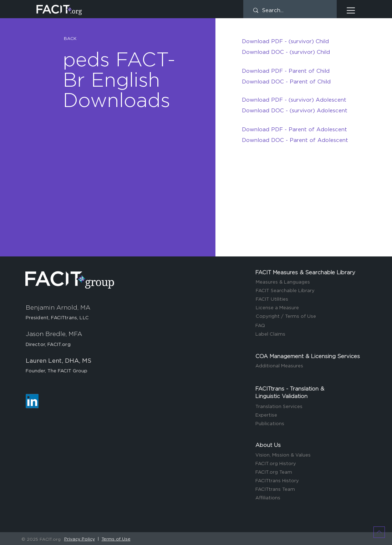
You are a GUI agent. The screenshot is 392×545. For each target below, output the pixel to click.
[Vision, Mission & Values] (309, 456)
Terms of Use (116, 539)
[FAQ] (309, 326)
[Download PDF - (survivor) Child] (295, 41)
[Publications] (309, 424)
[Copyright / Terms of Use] (309, 317)
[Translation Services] (309, 407)
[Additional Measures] (309, 366)
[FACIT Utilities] (309, 300)
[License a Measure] (309, 308)
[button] (351, 11)
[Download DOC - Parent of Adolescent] (295, 140)
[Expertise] (309, 416)
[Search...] (290, 10)
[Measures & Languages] (309, 283)
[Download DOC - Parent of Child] (295, 82)
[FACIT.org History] (309, 464)
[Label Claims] (309, 335)
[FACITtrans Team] (309, 490)
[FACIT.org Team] (309, 473)
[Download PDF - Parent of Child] (295, 71)
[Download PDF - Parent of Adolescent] (295, 129)
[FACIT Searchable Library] (309, 291)
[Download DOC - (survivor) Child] (295, 52)
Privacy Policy (80, 539)
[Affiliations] (309, 498)
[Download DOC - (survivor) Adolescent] (295, 111)
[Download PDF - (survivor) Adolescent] (295, 100)
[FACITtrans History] (309, 481)
